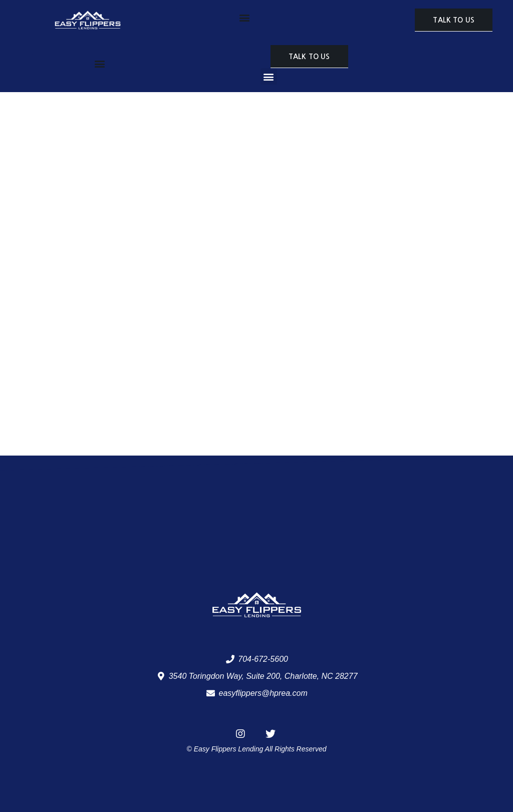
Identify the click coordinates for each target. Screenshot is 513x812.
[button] (244, 18)
